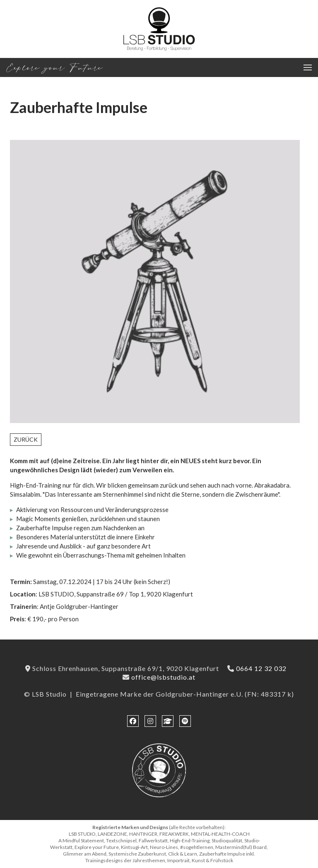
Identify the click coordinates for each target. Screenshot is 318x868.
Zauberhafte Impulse (79, 107)
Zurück (26, 439)
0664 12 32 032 (261, 668)
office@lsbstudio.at (163, 677)
